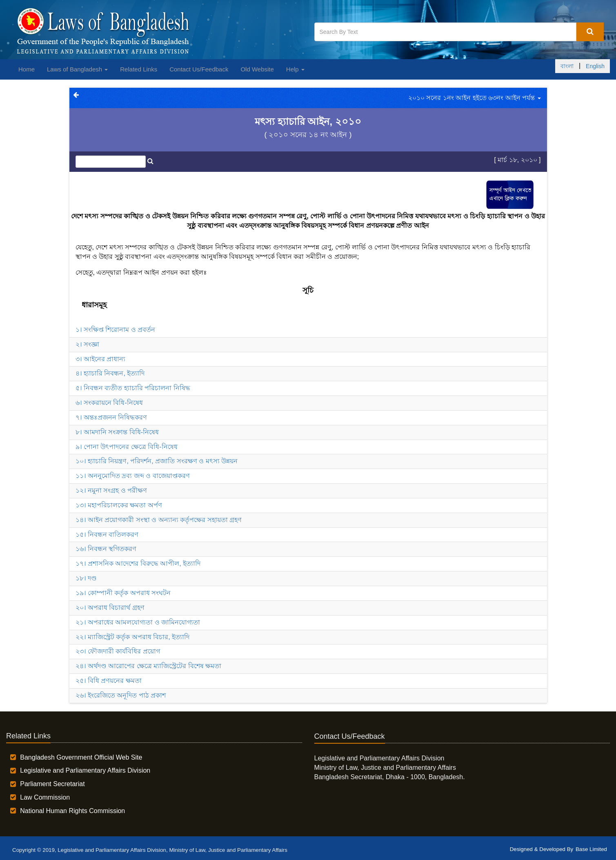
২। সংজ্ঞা (87, 344)
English (595, 66)
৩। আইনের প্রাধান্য (101, 359)
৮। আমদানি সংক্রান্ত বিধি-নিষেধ (117, 432)
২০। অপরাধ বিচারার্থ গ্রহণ (110, 608)
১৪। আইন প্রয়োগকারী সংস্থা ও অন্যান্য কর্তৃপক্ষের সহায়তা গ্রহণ (159, 520)
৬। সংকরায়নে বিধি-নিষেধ (109, 403)
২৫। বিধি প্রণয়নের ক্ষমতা (109, 681)
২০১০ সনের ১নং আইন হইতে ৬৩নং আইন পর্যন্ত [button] (475, 98)
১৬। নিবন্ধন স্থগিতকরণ (106, 549)
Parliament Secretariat (52, 784)
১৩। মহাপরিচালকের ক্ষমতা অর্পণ (119, 505)
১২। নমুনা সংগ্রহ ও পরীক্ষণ (111, 490)
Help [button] (295, 69)
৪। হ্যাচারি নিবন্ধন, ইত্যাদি (110, 373)
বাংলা (567, 66)
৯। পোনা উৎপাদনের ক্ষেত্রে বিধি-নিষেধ (127, 447)
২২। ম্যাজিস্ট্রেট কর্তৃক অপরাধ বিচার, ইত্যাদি (133, 637)
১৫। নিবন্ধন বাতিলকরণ (107, 534)
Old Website (257, 69)
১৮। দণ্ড (86, 578)
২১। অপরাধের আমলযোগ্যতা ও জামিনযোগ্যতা (138, 622)
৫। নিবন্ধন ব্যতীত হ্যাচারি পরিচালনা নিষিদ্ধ (133, 388)
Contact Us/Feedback (199, 69)
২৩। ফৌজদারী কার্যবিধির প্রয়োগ (118, 651)
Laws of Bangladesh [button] (77, 69)
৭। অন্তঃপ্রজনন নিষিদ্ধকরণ (111, 417)
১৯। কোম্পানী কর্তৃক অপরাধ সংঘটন (123, 593)
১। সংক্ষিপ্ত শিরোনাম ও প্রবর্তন (116, 330)
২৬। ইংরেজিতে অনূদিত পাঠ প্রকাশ (121, 695)
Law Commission (45, 797)
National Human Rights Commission (72, 811)
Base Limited (591, 849)
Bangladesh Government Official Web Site (81, 757)
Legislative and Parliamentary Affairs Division (85, 770)
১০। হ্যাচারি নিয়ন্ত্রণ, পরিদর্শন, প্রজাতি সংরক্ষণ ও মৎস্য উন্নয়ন (157, 461)
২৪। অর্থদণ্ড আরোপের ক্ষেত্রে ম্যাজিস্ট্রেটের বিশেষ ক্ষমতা (149, 666)
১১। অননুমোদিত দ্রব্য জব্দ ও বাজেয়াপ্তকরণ (133, 476)
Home (27, 69)
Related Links (139, 69)
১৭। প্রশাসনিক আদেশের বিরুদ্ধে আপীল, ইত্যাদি (138, 563)
